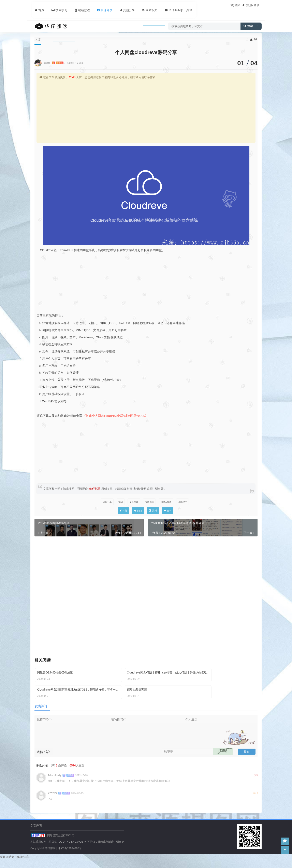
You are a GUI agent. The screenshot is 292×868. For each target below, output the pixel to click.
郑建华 (54, 63)
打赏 (124, 512)
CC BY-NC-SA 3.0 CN (71, 850)
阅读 (138, 512)
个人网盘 (133, 502)
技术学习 (56, 5)
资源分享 (102, 5)
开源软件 (184, 502)
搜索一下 (251, 17)
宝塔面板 (149, 502)
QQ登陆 (235, 5)
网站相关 (148, 5)
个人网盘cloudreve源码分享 (105, 28)
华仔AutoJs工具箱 (178, 5)
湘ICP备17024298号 (70, 857)
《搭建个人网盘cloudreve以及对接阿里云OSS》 (115, 416)
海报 (153, 512)
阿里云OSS (167, 502)
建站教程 (79, 5)
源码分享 (78, 28)
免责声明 (36, 834)
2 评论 (80, 63)
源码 (119, 502)
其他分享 (125, 5)
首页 (36, 5)
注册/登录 (253, 5)
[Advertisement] (146, 110)
